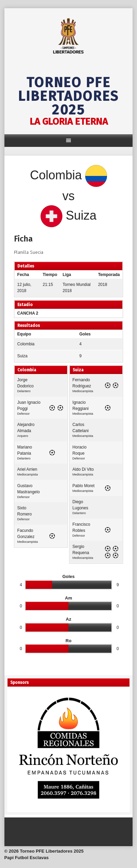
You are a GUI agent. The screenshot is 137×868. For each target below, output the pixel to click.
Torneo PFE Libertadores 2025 (68, 96)
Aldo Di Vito (83, 469)
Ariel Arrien (27, 469)
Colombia (26, 344)
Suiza (22, 356)
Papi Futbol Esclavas (27, 858)
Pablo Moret (84, 486)
